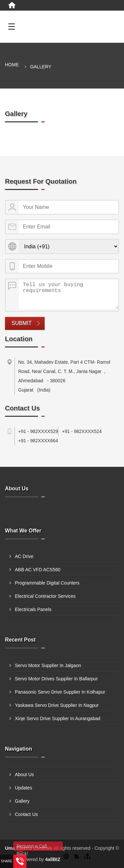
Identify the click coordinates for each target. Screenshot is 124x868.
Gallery (22, 801)
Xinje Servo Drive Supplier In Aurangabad (58, 718)
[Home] (12, 5)
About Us (24, 775)
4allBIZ (53, 859)
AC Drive (24, 556)
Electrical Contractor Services (45, 596)
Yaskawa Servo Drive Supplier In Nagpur (57, 705)
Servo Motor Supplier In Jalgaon (48, 665)
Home (12, 65)
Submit (21, 323)
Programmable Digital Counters (47, 583)
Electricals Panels (33, 609)
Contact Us (26, 814)
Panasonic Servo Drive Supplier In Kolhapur (60, 692)
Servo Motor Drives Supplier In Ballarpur (56, 679)
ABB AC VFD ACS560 (38, 570)
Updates (23, 788)
